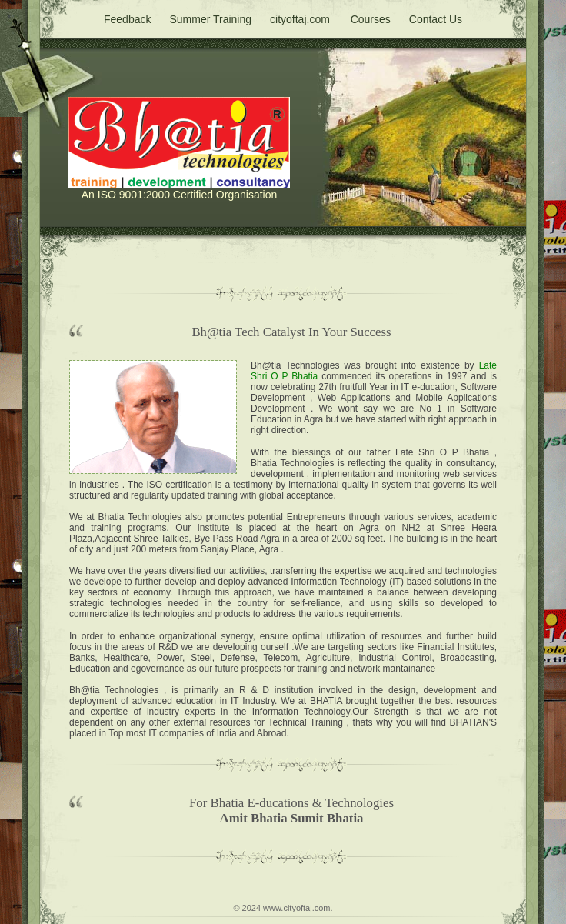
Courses (371, 19)
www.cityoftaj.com (296, 908)
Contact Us (436, 19)
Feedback (127, 19)
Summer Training (210, 19)
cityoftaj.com (300, 19)
